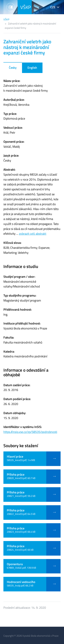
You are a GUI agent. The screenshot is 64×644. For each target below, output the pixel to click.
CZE (53, 7)
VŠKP (26, 7)
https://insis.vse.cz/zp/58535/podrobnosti (30, 432)
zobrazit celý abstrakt (33, 234)
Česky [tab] (13, 68)
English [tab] (32, 68)
